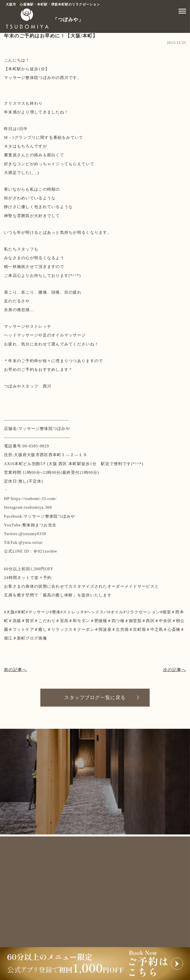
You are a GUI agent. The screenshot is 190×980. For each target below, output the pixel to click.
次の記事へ (174, 670)
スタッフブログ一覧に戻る (95, 698)
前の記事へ (16, 670)
